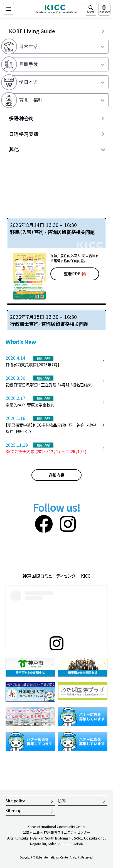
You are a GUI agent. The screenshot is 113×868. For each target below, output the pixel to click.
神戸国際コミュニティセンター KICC (56, 576)
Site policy (15, 801)
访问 (62, 801)
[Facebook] (44, 523)
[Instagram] (68, 523)
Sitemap (13, 810)
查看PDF (75, 274)
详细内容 (56, 475)
